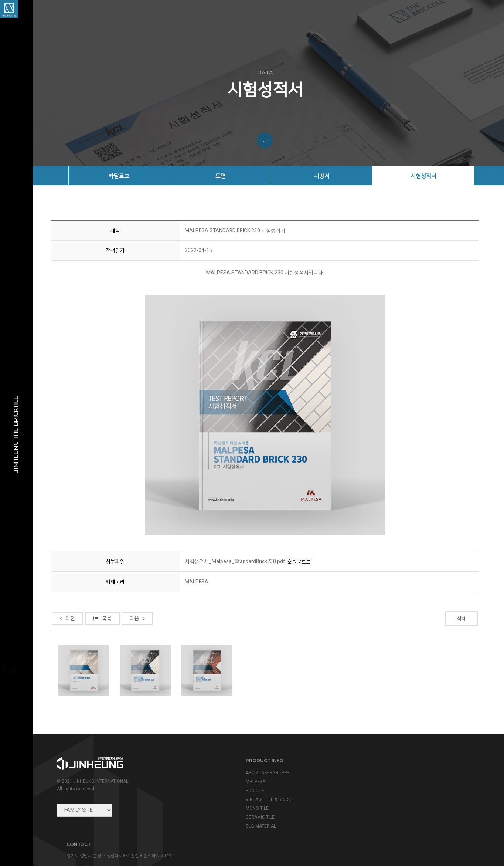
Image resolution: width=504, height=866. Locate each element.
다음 (144, 622)
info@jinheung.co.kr (392, 795)
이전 (74, 622)
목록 (109, 622)
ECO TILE (224, 794)
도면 (227, 176)
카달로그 (128, 176)
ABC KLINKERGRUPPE (237, 776)
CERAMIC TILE (229, 821)
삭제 (462, 622)
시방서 (325, 176)
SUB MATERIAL (230, 829)
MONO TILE (227, 812)
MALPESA (225, 785)
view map (366, 811)
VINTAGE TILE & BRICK (238, 803)
